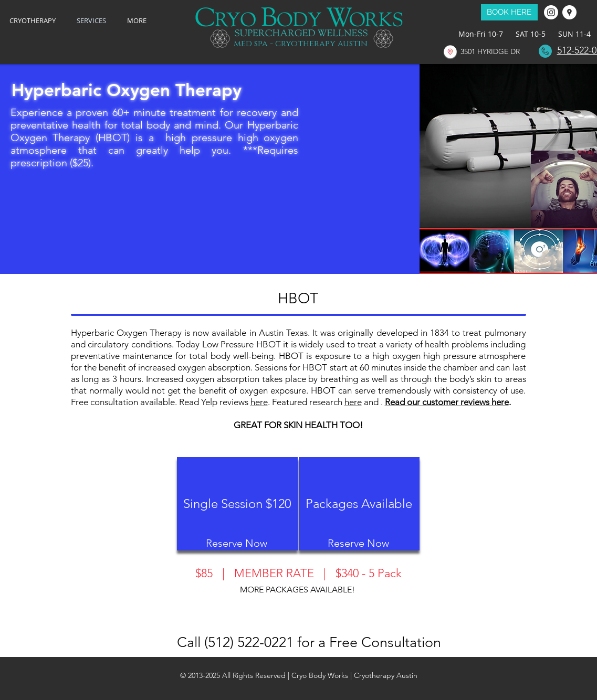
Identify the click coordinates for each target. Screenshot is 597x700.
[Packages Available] (359, 504)
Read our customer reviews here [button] (447, 402)
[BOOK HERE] (509, 12)
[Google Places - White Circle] (569, 12)
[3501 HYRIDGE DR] (490, 52)
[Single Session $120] (237, 504)
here (259, 402)
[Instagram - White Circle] (551, 12)
